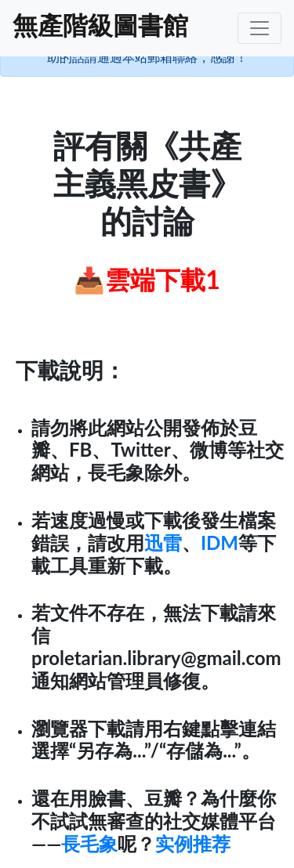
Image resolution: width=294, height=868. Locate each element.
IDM (220, 542)
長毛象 (89, 843)
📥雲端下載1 (147, 279)
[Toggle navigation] (260, 28)
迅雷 (163, 542)
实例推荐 (193, 843)
